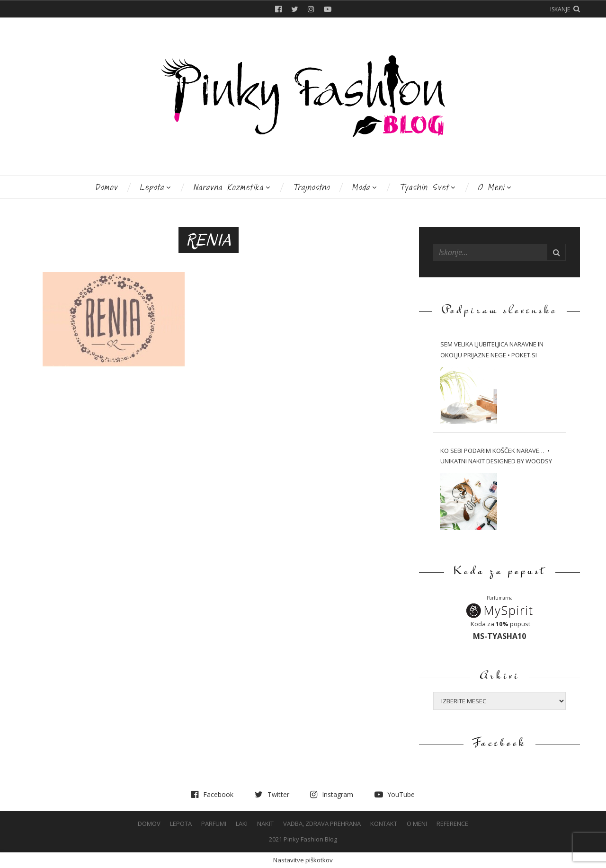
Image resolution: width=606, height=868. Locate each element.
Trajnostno (311, 187)
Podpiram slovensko (499, 311)
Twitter (295, 9)
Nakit (265, 824)
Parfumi (214, 824)
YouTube (328, 9)
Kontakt (384, 824)
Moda (361, 187)
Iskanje (560, 9)
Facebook (278, 9)
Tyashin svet (424, 187)
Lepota (152, 187)
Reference (452, 824)
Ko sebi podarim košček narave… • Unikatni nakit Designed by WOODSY (496, 456)
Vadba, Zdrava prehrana (322, 824)
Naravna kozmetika (228, 187)
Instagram (311, 9)
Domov (106, 187)
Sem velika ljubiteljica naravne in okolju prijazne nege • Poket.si (492, 350)
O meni (491, 187)
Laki (242, 824)
